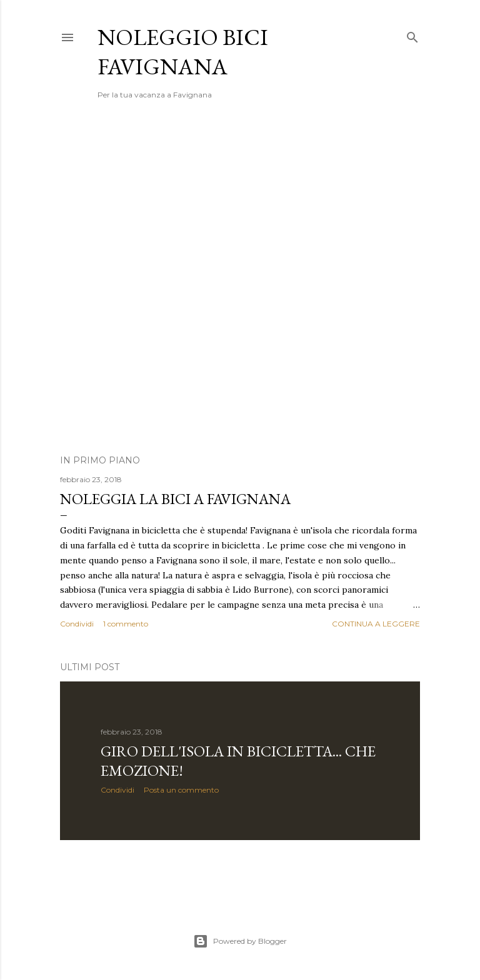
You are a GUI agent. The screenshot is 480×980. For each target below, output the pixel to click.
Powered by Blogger (240, 941)
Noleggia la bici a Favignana (175, 499)
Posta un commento (181, 790)
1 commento (126, 624)
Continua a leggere (376, 624)
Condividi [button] (77, 624)
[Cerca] (412, 35)
